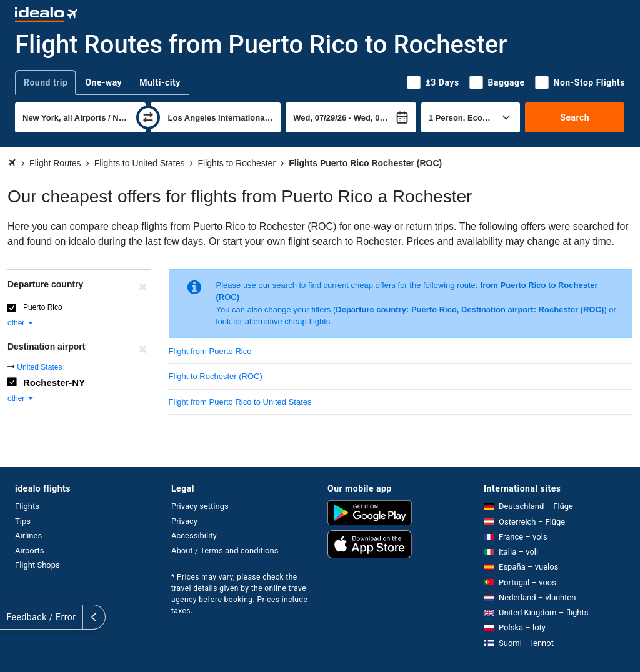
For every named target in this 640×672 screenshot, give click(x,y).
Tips (23, 521)
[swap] (148, 117)
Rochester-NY (54, 383)
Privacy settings (200, 506)
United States (39, 367)
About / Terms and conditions (225, 551)
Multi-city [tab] (160, 82)
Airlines (28, 536)
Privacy (184, 521)
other (21, 323)
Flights (27, 506)
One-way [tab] (103, 82)
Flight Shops (37, 565)
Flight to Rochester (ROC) (216, 376)
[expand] (11, 617)
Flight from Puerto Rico (210, 351)
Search (575, 117)
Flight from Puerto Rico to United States (240, 402)
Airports (29, 551)
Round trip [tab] (46, 82)
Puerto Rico (43, 307)
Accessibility (194, 536)
